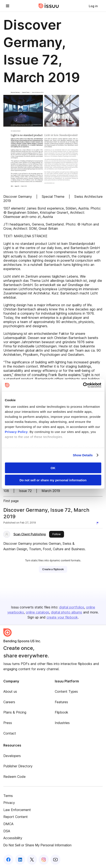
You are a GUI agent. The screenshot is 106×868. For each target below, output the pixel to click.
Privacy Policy (16, 432)
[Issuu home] (49, 6)
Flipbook (62, 712)
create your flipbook (62, 617)
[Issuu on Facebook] (8, 860)
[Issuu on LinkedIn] (20, 860)
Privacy (9, 803)
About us (10, 691)
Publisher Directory (18, 766)
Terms (8, 796)
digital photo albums (67, 612)
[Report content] (98, 523)
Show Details (83, 455)
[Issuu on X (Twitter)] (32, 860)
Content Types (66, 691)
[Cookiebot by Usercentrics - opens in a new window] (83, 385)
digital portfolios (72, 607)
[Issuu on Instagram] (44, 860)
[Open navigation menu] (8, 6)
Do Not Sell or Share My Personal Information (37, 845)
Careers (9, 702)
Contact (10, 733)
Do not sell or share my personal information (53, 480)
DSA (7, 831)
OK (53, 468)
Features (61, 702)
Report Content (16, 817)
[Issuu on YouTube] (55, 860)
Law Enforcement (17, 810)
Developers (12, 756)
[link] (93, 6)
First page (11, 501)
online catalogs (37, 612)
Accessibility (13, 838)
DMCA (8, 824)
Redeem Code (14, 777)
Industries (62, 723)
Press (8, 723)
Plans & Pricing (15, 712)
